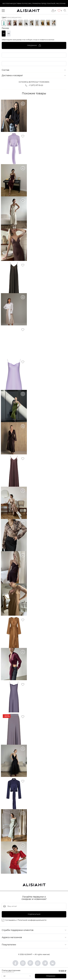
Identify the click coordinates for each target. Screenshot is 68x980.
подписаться (34, 915)
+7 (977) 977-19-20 (34, 86)
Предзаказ (51, 976)
